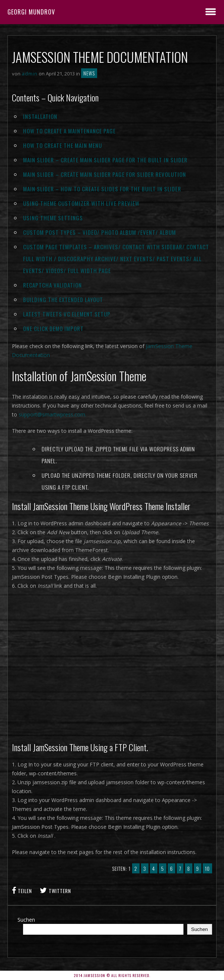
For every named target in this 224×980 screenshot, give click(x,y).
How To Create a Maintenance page (69, 131)
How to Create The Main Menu (63, 145)
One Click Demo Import (53, 328)
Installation (40, 116)
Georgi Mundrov (31, 12)
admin (30, 74)
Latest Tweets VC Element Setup (67, 314)
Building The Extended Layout (63, 299)
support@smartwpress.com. (52, 414)
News (89, 73)
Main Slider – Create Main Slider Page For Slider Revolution (105, 174)
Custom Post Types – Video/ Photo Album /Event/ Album (100, 232)
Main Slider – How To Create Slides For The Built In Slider (102, 189)
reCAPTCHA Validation (52, 285)
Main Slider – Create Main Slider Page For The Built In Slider (105, 160)
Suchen (26, 920)
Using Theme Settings (53, 218)
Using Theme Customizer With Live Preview (81, 203)
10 (207, 868)
